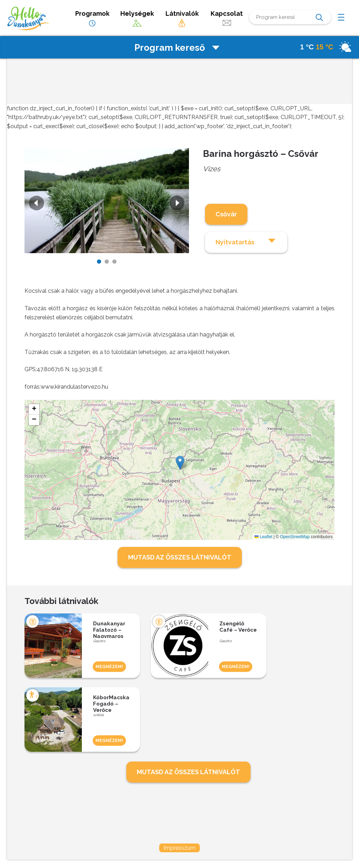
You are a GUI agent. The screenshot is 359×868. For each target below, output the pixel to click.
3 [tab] (114, 262)
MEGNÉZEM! (109, 667)
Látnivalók (182, 19)
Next (178, 204)
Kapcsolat (227, 19)
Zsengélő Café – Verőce (238, 627)
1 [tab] (99, 262)
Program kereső (178, 48)
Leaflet (263, 537)
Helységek (137, 19)
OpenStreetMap (295, 537)
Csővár (226, 214)
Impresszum (179, 848)
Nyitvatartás (246, 241)
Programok (92, 19)
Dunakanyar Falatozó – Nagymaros (109, 629)
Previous (36, 204)
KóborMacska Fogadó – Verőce (111, 703)
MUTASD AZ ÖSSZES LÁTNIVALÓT (180, 557)
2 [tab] (107, 262)
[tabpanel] (107, 201)
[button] (180, 463)
